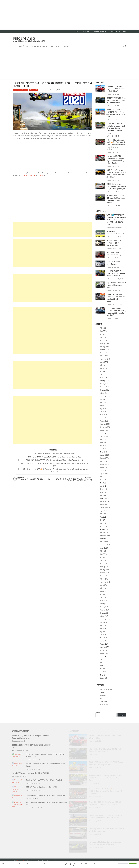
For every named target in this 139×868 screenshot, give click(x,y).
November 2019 (105, 576)
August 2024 (104, 399)
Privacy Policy (69, 865)
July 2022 (103, 477)
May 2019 (103, 594)
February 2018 (104, 641)
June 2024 (103, 405)
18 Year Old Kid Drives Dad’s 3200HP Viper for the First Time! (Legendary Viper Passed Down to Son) (74, 480)
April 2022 (103, 486)
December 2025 (105, 350)
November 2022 (105, 464)
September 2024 (105, 396)
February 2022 (104, 492)
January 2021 (104, 532)
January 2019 (104, 607)
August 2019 (103, 585)
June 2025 (103, 368)
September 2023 (105, 433)
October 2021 (104, 505)
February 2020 (104, 567)
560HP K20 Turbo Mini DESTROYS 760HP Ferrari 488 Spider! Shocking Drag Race (51, 460)
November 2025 (105, 353)
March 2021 (103, 526)
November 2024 (105, 390)
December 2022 (105, 461)
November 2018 (105, 613)
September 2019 (105, 582)
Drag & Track (86, 32)
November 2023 (105, 427)
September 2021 (105, 508)
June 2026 (103, 331)
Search (98, 712)
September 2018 (105, 619)
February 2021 (104, 529)
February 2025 (104, 381)
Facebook (27, 175)
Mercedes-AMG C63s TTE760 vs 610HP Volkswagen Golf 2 (114, 243)
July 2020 (103, 551)
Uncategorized (104, 705)
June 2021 (103, 517)
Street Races (114, 32)
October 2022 (104, 467)
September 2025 (105, 359)
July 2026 (103, 328)
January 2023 (104, 458)
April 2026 (103, 337)
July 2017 (103, 663)
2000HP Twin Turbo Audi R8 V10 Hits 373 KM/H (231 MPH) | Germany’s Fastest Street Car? (116, 174)
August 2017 (103, 659)
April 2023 (103, 449)
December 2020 (105, 536)
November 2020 (105, 539)
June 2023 (103, 443)
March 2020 (103, 563)
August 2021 (103, 511)
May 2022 (103, 483)
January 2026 (104, 347)
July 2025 (103, 365)
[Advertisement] (69, 15)
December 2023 (105, 424)
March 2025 (103, 378)
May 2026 (103, 334)
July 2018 (103, 625)
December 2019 (104, 573)
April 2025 (103, 374)
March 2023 (103, 452)
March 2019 (103, 601)
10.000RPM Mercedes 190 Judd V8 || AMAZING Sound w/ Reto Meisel (32, 480)
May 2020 (103, 557)
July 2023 (103, 439)
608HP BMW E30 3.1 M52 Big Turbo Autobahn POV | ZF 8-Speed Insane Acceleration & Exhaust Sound (52, 463)
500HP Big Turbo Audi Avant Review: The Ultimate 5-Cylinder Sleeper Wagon (116, 186)
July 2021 (103, 514)
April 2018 (103, 635)
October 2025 (104, 356)
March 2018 (103, 638)
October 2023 (104, 430)
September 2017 (105, 656)
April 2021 (103, 523)
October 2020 (104, 542)
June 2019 (103, 591)
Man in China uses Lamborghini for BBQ (114, 254)
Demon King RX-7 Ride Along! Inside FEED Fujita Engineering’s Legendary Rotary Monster (115, 160)
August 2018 (103, 622)
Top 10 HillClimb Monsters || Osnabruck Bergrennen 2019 (116, 285)
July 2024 (103, 402)
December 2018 (104, 610)
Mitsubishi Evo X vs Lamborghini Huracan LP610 (116, 233)
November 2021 (104, 501)
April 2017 (103, 672)
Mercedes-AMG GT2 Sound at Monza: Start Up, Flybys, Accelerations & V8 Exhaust (116, 199)
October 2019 (104, 579)
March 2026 (103, 340)
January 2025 (104, 384)
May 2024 (103, 409)
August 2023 (104, 436)
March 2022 (103, 489)
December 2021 (104, 498)
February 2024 (104, 418)
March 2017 (103, 675)
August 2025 (104, 362)
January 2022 (104, 495)
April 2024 (103, 412)
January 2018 (104, 644)
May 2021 (103, 520)
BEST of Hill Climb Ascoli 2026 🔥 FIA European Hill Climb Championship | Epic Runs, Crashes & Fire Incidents (55, 469)
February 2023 (104, 455)
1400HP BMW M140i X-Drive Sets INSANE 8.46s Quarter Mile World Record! (50, 457)
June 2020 (103, 554)
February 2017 (104, 678)
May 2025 (103, 371)
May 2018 (103, 632)
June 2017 (103, 666)
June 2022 (103, 480)
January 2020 (104, 570)
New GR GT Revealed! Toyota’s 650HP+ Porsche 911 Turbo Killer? (51, 454)
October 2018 (104, 616)
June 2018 (103, 628)
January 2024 (104, 421)
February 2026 (104, 343)
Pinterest (33, 175)
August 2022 (104, 474)
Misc (77, 32)
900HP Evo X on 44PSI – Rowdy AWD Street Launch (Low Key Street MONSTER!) (116, 298)
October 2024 (104, 393)
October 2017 (104, 653)
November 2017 (104, 650)
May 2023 (103, 446)
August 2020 (104, 548)
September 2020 (105, 545)
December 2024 (105, 387)
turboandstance (45, 90)
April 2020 (103, 560)
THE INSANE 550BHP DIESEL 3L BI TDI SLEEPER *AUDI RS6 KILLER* (116, 273)
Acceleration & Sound (100, 32)
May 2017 (103, 669)
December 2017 (104, 647)
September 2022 (105, 470)
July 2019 (103, 588)
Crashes (124, 32)
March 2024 (103, 415)
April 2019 (103, 597)
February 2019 (104, 604)
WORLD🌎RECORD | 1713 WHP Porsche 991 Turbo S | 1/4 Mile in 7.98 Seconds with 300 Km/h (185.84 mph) (116, 220)
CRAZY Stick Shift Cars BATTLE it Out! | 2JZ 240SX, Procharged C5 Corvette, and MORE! (116, 312)
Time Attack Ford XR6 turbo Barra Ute (114, 263)
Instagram (41, 175)
